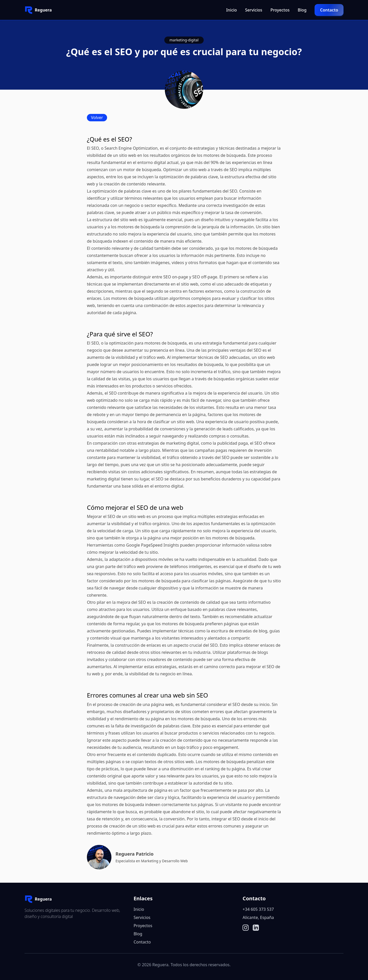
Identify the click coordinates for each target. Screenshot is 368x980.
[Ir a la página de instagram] (246, 928)
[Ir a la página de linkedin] (256, 928)
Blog (302, 10)
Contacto (329, 10)
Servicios (254, 10)
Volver (97, 117)
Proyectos (280, 10)
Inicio (232, 10)
